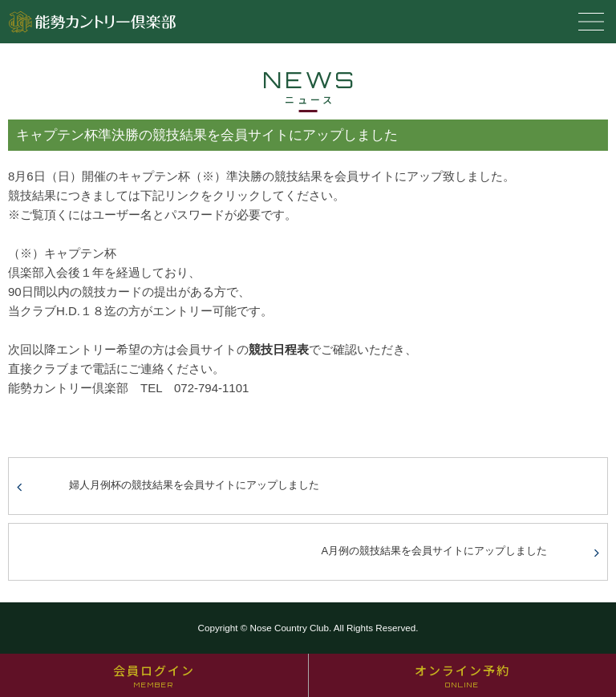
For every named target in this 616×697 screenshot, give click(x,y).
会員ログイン (154, 675)
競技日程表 (279, 349)
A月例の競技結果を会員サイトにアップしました (435, 551)
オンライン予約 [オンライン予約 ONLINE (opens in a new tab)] (462, 675)
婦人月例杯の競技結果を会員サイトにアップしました (194, 485)
